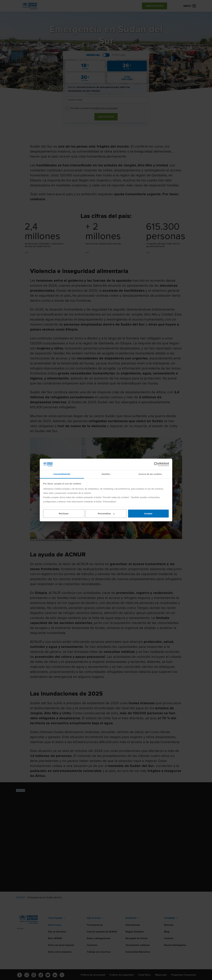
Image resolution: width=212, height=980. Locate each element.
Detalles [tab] (106, 474)
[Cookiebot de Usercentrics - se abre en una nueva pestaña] (156, 464)
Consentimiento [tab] (62, 474)
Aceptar (148, 513)
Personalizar (106, 513)
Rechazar (64, 513)
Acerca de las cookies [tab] (150, 474)
